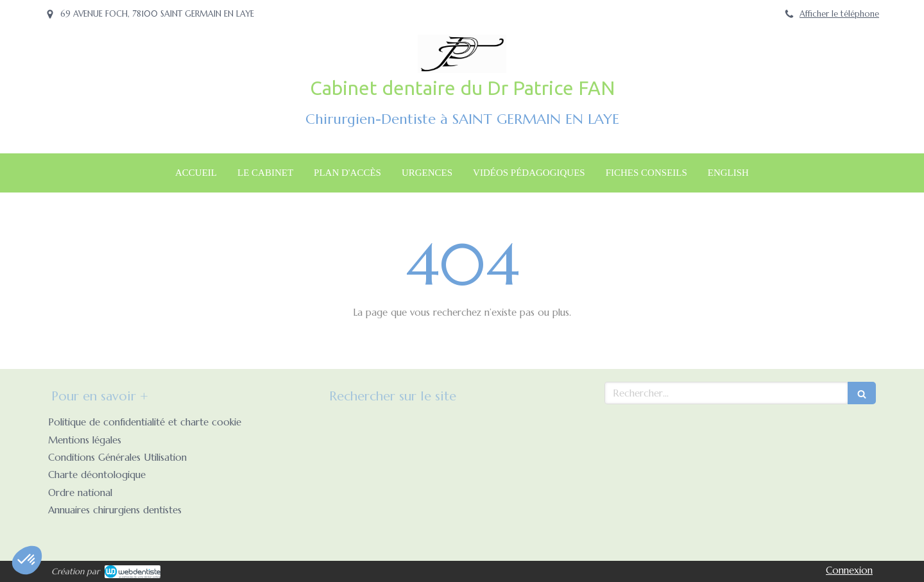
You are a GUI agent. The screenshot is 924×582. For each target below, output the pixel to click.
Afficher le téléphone (839, 14)
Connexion (849, 570)
